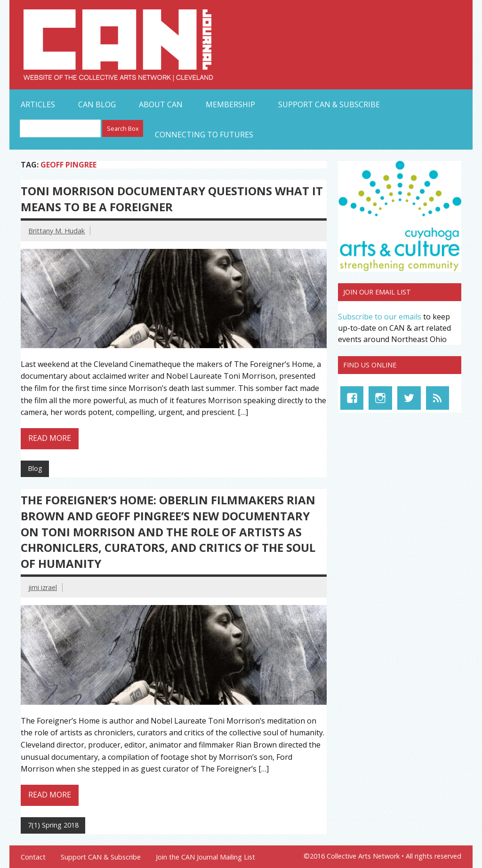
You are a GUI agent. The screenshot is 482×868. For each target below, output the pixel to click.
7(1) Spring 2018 (53, 825)
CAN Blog (97, 104)
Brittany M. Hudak (56, 231)
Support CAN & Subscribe (329, 104)
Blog (35, 468)
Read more (50, 438)
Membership (230, 104)
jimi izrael (43, 587)
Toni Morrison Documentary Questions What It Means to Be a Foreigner (172, 199)
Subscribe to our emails (380, 317)
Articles (38, 104)
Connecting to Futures (204, 135)
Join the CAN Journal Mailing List (205, 857)
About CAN (161, 104)
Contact (33, 857)
